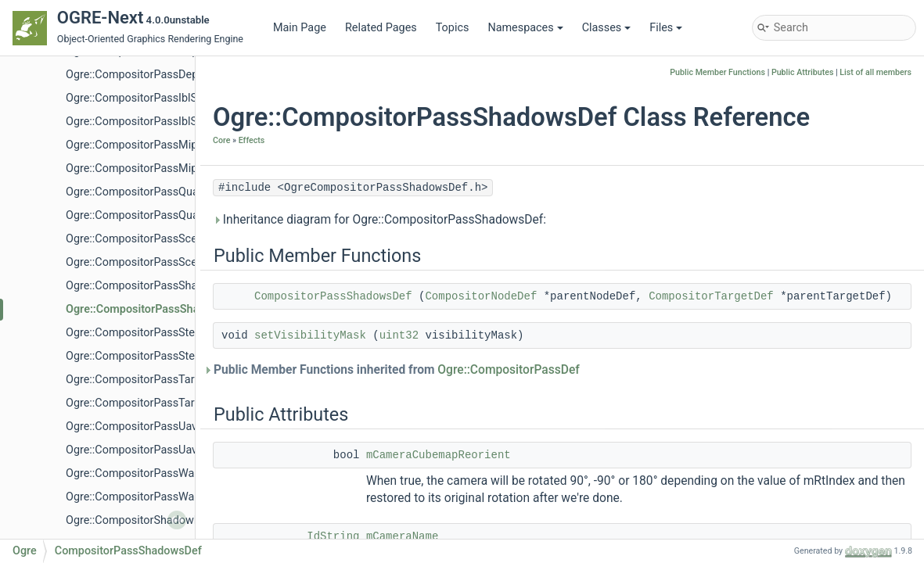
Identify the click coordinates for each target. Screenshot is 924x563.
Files (666, 28)
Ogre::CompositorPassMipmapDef (151, 169)
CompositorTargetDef (711, 296)
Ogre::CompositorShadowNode (143, 520)
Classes (607, 28)
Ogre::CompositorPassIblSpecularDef (159, 122)
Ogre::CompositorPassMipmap (143, 145)
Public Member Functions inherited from (396, 370)
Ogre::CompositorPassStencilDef (148, 356)
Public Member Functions (717, 72)
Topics (453, 28)
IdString (333, 536)
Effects (252, 140)
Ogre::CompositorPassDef (509, 370)
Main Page (300, 28)
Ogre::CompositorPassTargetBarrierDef (163, 403)
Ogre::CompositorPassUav (131, 427)
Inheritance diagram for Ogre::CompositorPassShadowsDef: (379, 220)
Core (221, 140)
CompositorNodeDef (481, 296)
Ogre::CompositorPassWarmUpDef (152, 497)
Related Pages (381, 28)
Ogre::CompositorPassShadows (145, 286)
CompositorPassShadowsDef (333, 296)
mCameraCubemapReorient (439, 455)
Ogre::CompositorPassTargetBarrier (155, 380)
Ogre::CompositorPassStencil (139, 333)
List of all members (875, 72)
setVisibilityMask (310, 335)
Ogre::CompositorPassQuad (135, 192)
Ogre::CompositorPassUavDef (140, 450)
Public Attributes (803, 72)
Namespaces (525, 28)
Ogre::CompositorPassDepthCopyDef (158, 75)
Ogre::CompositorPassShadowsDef (155, 309)
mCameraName (402, 536)
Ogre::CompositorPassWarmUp (144, 473)
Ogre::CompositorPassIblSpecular (150, 98)
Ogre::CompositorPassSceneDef (146, 262)
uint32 (399, 335)
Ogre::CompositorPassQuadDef (144, 215)
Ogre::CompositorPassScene (137, 239)
